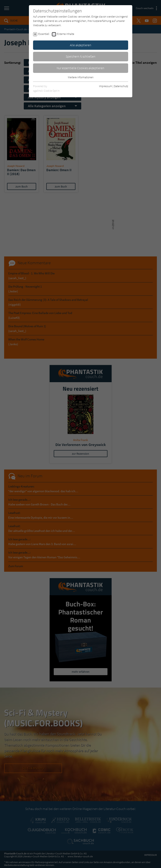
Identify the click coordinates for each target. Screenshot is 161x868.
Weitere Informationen (81, 77)
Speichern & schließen (81, 56)
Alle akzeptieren (81, 45)
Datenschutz (121, 86)
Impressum (106, 86)
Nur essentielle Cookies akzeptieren (80, 68)
